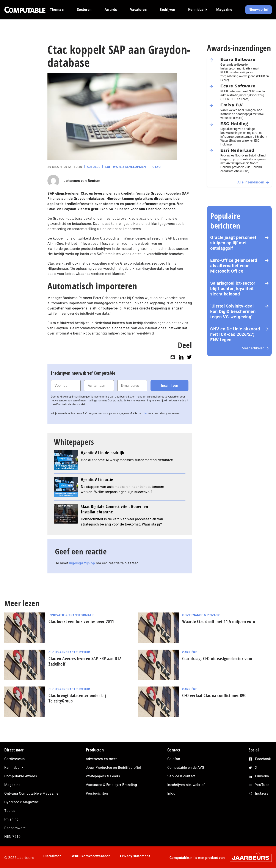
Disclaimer (52, 856)
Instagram (263, 793)
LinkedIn (262, 776)
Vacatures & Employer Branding (111, 785)
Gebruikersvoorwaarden (91, 856)
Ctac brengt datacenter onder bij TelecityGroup (77, 698)
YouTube (262, 785)
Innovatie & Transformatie (71, 615)
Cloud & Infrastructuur (69, 652)
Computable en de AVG (186, 768)
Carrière (190, 652)
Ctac (156, 167)
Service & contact (181, 776)
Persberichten (97, 793)
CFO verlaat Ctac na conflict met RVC (214, 695)
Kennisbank (14, 768)
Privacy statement (135, 856)
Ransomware (15, 828)
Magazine (12, 785)
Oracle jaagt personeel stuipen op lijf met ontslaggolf (233, 243)
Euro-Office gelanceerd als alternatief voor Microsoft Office (234, 266)
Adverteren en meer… (103, 759)
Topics (10, 811)
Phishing (11, 819)
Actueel (94, 167)
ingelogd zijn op (82, 563)
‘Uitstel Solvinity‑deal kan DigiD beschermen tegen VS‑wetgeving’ (233, 311)
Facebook (263, 759)
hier (145, 413)
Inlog (171, 793)
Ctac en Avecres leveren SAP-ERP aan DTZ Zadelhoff (85, 661)
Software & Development (126, 167)
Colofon (174, 759)
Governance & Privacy (201, 615)
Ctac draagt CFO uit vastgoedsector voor (217, 659)
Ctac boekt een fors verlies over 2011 (81, 621)
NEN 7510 (12, 837)
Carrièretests (15, 759)
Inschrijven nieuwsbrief (186, 785)
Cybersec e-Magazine (22, 802)
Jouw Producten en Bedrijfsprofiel (113, 768)
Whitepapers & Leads (103, 776)
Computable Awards (21, 776)
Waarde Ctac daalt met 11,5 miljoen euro (219, 621)
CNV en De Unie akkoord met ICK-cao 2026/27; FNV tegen (235, 334)
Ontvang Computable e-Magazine (31, 793)
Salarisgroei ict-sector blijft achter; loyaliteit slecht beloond (233, 289)
